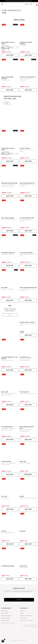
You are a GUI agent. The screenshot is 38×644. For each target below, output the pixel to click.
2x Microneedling (5, 151)
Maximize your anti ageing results (9, 219)
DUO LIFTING (4, 288)
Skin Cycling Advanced (8, 218)
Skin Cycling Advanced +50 (27, 183)
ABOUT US (22, 611)
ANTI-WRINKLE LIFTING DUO (8, 253)
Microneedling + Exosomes (7, 254)
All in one (4, 496)
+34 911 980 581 (4, 613)
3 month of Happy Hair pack (28, 77)
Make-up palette (5, 498)
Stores (22, 613)
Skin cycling (5, 392)
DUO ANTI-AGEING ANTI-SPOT (27, 218)
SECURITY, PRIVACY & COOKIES (27, 620)
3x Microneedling (5, 45)
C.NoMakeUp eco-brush (8, 566)
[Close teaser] (5, 640)
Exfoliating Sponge (24, 567)
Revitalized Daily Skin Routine (9, 183)
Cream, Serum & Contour (7, 360)
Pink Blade (23, 531)
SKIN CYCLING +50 (24, 392)
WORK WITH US (23, 618)
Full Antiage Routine (7, 427)
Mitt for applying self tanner (8, 533)
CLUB (31, 4)
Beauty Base (23, 462)
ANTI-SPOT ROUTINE (6, 462)
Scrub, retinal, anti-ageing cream (27, 393)
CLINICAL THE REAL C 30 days (27, 322)
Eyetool (22, 496)
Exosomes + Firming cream (8, 289)
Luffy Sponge (23, 566)
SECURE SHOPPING (5, 620)
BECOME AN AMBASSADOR (26, 616)
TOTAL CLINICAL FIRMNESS (26, 253)
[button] (3, 641)
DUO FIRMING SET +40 (25, 357)
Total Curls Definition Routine (28, 288)
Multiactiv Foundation (25, 463)
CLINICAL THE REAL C (25, 148)
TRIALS (27, 4)
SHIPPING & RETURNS (6, 618)
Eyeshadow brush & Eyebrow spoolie (28, 498)
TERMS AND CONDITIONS (6, 616)
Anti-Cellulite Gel (24, 45)
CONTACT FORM (5, 611)
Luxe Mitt (4, 531)
